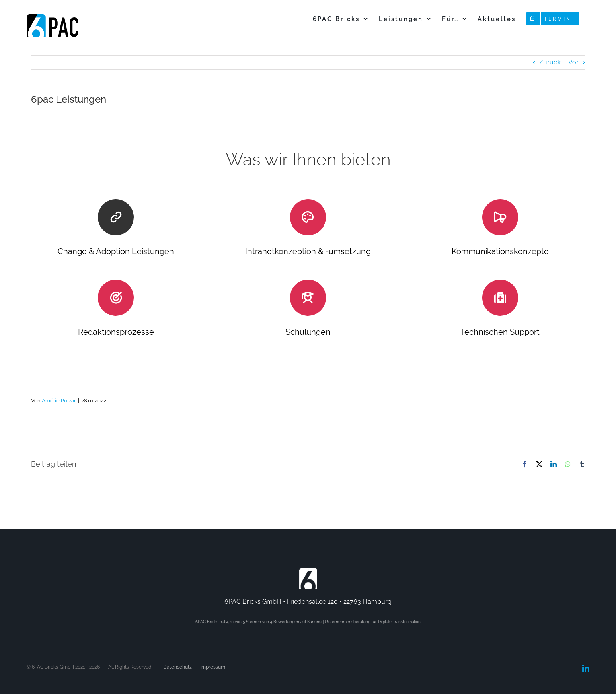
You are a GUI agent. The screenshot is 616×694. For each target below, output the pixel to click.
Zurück (550, 62)
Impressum (213, 667)
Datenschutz (178, 667)
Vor (573, 62)
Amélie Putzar (59, 401)
